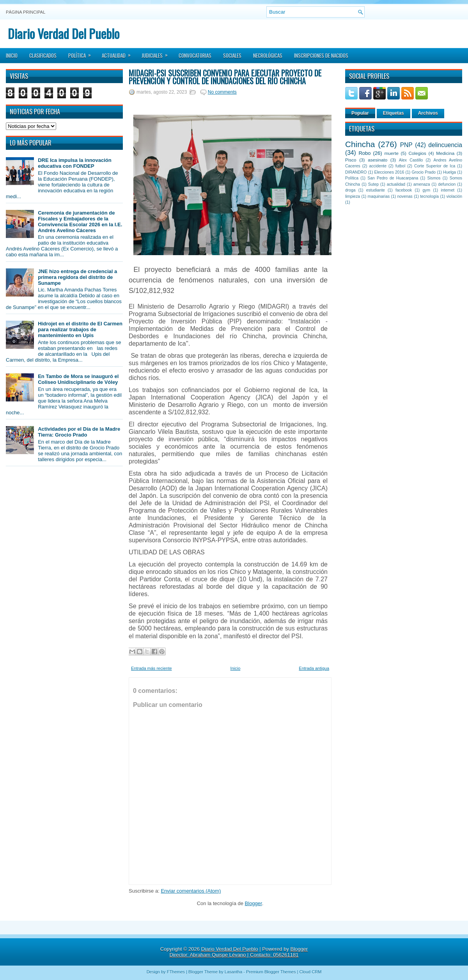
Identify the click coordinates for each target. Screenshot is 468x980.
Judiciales (157, 53)
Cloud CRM (310, 972)
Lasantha (233, 972)
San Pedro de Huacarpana (393, 178)
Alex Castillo (411, 160)
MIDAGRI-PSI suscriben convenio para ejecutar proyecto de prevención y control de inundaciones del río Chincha (225, 77)
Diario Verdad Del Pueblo (64, 33)
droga (350, 190)
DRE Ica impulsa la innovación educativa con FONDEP (75, 163)
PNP (406, 145)
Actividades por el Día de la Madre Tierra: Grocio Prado (79, 432)
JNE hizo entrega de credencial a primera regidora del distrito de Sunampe (77, 277)
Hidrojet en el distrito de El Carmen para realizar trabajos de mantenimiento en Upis (80, 329)
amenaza (422, 184)
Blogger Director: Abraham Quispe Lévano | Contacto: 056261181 (239, 952)
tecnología (429, 196)
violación (454, 196)
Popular (360, 113)
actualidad (396, 184)
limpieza (353, 196)
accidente (378, 166)
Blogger (253, 903)
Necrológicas (268, 55)
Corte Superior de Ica (435, 166)
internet (448, 190)
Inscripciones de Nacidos (321, 55)
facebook (404, 190)
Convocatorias (195, 55)
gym (427, 190)
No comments (222, 92)
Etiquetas (394, 113)
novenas (405, 196)
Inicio (12, 55)
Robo (364, 153)
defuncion (447, 184)
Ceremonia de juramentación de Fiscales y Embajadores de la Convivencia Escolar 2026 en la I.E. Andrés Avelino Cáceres (80, 222)
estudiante (376, 190)
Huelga (449, 172)
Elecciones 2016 (389, 172)
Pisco (351, 160)
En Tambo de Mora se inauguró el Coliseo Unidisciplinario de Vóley (78, 379)
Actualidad (119, 53)
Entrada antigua (314, 668)
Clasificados (43, 55)
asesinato (378, 160)
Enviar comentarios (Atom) (191, 891)
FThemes (176, 972)
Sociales (232, 55)
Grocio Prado (424, 172)
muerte (392, 153)
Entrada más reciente (152, 668)
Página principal (26, 12)
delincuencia (445, 145)
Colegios (417, 153)
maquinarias (379, 196)
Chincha (360, 144)
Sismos (434, 178)
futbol (400, 166)
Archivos (428, 113)
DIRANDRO (356, 172)
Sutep (373, 184)
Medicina (445, 153)
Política (82, 53)
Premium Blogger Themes (271, 972)
